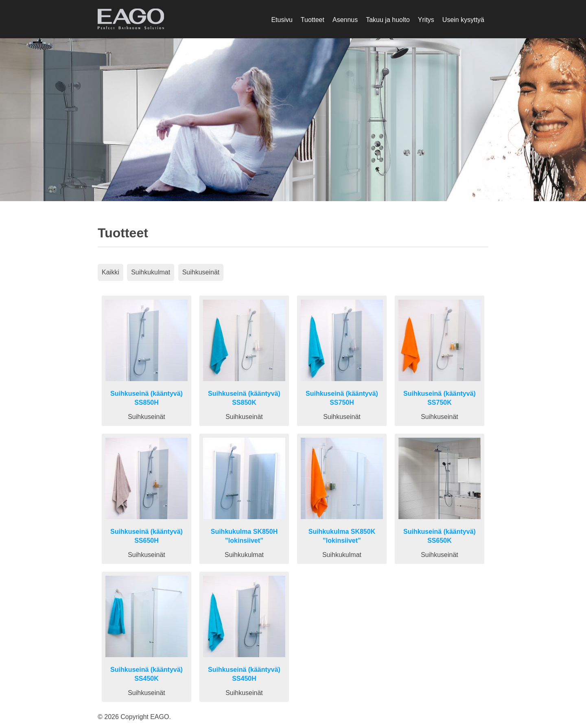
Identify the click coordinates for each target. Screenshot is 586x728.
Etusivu (282, 20)
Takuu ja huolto (388, 20)
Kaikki (110, 272)
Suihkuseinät (201, 272)
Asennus (345, 20)
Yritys (426, 20)
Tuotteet (313, 20)
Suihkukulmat (151, 272)
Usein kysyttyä (463, 20)
